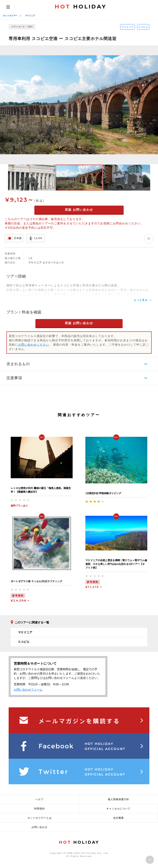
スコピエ (143, 27)
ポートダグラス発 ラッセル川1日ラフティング (36, 581)
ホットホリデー (10, 16)
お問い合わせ (39, 827)
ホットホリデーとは (40, 818)
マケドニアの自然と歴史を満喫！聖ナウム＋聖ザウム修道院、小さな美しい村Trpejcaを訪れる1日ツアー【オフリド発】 (116, 564)
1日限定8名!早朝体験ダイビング (103, 493)
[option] (79, 105)
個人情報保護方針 (118, 799)
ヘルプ (39, 799)
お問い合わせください (34, 345)
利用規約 (39, 809)
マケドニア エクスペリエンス (46, 263)
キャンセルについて (118, 809)
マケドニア (30, 16)
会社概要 (118, 818)
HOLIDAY (81, 7)
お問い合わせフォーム (28, 690)
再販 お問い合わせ (79, 210)
